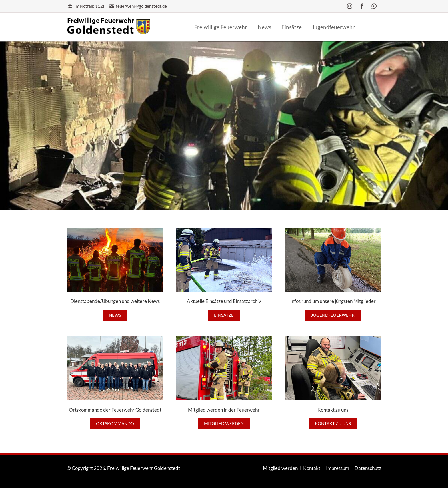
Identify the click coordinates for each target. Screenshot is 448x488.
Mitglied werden (224, 424)
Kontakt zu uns (333, 424)
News (115, 315)
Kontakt (312, 468)
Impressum (338, 468)
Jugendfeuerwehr (333, 315)
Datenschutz (368, 468)
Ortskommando (115, 424)
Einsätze (224, 315)
